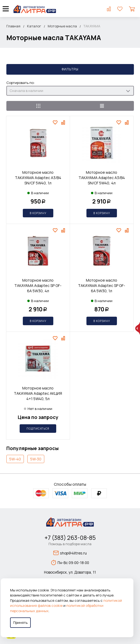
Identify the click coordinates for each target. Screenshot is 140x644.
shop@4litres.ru (70, 553)
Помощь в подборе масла (70, 544)
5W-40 (15, 459)
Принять (20, 622)
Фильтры (70, 69)
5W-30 (36, 459)
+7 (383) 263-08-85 (70, 538)
